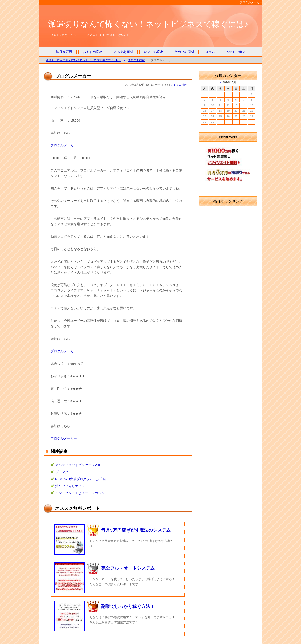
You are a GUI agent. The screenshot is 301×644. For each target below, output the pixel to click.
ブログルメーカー (64, 145)
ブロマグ (62, 472)
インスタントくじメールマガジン (80, 493)
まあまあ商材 (123, 52)
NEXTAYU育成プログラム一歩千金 (81, 479)
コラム (210, 52)
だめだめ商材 (184, 52)
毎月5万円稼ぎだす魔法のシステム (136, 530)
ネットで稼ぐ (235, 52)
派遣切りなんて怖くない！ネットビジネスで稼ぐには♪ (148, 24)
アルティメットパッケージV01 (78, 465)
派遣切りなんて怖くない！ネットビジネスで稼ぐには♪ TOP (84, 60)
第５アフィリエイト (70, 486)
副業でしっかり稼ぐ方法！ (128, 606)
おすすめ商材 (93, 52)
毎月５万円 (64, 52)
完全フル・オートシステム (128, 568)
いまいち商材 (154, 52)
